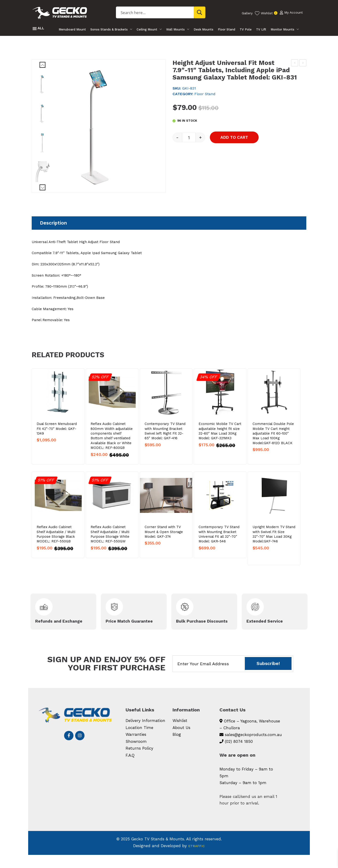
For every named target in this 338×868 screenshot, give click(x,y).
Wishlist (180, 734)
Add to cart (246, 150)
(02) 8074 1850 (239, 755)
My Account (291, 13)
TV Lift (262, 29)
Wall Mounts (175, 29)
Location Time (139, 741)
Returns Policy (139, 762)
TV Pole (246, 29)
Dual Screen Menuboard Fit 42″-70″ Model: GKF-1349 (57, 436)
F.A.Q (130, 768)
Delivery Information (145, 734)
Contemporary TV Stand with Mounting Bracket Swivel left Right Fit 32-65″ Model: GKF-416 (165, 438)
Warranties (136, 748)
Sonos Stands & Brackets (108, 29)
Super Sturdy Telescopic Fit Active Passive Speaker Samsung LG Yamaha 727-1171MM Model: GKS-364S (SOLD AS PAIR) (295, 64)
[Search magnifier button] (200, 12)
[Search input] (159, 12)
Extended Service (269, 631)
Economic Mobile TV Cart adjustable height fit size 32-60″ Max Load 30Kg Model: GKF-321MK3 (220, 438)
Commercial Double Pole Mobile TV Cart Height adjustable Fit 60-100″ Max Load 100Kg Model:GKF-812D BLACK (273, 441)
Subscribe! (268, 677)
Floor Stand (227, 29)
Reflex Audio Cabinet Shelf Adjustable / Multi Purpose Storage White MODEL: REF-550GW (110, 541)
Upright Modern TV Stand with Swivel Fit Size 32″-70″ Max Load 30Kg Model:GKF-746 (274, 541)
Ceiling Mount (146, 29)
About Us (181, 741)
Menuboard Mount (71, 29)
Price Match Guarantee (121, 631)
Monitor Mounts (283, 29)
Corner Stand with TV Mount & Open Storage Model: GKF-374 (164, 539)
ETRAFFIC (197, 859)
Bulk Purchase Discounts (194, 631)
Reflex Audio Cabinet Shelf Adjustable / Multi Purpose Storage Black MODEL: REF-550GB (56, 541)
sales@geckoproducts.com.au (253, 748)
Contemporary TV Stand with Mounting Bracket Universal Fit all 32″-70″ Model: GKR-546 (219, 541)
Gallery (247, 13)
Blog (177, 748)
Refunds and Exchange (51, 631)
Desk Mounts (204, 29)
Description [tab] (53, 223)
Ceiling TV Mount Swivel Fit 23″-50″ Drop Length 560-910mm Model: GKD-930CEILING (303, 64)
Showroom (136, 755)
